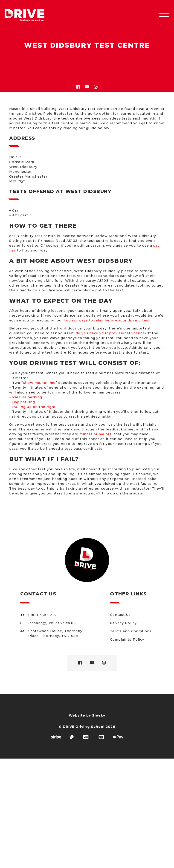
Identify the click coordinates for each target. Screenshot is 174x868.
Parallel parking (27, 397)
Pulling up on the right (34, 407)
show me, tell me (39, 383)
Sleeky (99, 715)
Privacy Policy (123, 623)
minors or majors (96, 434)
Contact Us (120, 615)
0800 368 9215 (42, 615)
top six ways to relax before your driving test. (107, 320)
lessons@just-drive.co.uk (52, 623)
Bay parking (24, 402)
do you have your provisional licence (110, 333)
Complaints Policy (127, 639)
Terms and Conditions (131, 631)
